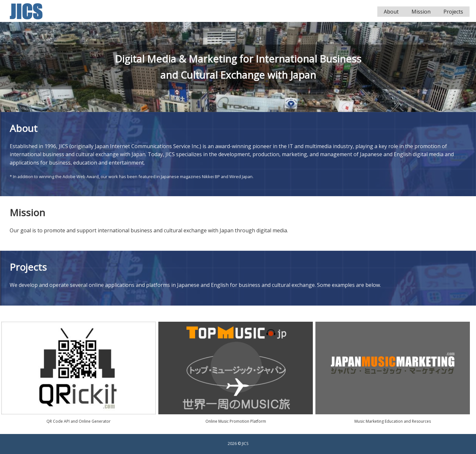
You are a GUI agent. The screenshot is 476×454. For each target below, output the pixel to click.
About (391, 12)
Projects (453, 12)
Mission (421, 12)
